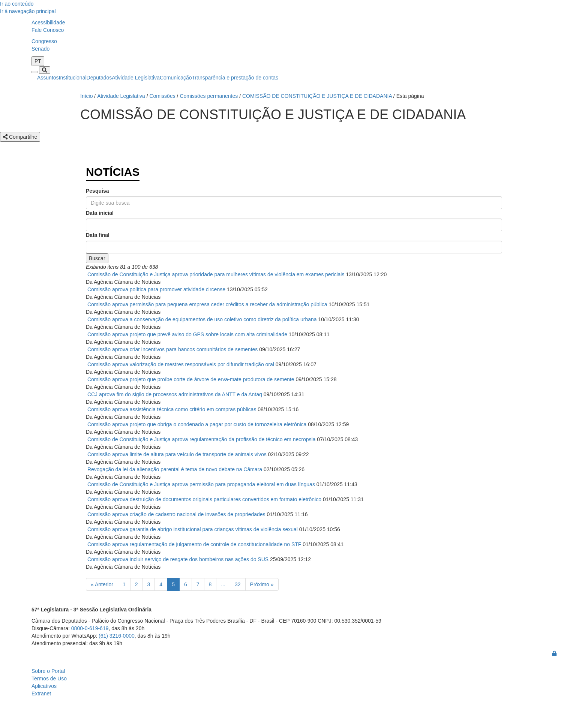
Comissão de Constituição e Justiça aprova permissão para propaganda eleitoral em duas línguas (201, 484)
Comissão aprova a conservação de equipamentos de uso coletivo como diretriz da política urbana (202, 319)
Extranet (41, 694)
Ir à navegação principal (28, 11)
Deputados (99, 78)
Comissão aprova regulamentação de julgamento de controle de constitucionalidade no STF (194, 544)
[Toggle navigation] (34, 72)
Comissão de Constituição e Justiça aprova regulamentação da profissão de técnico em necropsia (202, 439)
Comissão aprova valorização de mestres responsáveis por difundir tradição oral (181, 364)
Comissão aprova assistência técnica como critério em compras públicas (172, 409)
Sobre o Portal (48, 671)
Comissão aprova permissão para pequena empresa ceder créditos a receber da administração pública (207, 304)
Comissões (162, 96)
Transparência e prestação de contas (235, 78)
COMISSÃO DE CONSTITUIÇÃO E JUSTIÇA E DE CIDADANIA (317, 96)
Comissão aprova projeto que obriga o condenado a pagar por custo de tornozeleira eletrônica (197, 424)
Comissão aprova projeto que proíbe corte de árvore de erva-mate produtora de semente (191, 379)
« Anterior (102, 584)
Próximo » (262, 584)
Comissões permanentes (209, 96)
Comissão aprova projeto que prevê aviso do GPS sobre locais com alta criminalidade (187, 334)
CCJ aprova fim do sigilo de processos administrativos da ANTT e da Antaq (175, 394)
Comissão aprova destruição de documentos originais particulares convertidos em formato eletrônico (204, 499)
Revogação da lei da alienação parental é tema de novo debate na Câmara (175, 469)
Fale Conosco (48, 30)
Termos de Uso (49, 679)
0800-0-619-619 (90, 628)
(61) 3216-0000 (117, 636)
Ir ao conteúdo (17, 4)
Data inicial (100, 213)
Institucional (73, 78)
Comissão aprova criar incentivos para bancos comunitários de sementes (172, 349)
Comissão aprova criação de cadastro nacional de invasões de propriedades (176, 514)
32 (238, 584)
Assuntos (48, 78)
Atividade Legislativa (136, 78)
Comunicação (176, 78)
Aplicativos (44, 686)
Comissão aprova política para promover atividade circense (156, 289)
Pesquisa (97, 191)
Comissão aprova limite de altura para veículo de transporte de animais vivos (177, 454)
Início (86, 96)
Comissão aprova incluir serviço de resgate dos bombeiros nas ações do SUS (178, 559)
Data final (98, 235)
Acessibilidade (48, 22)
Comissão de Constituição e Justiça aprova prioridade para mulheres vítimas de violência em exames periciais (216, 274)
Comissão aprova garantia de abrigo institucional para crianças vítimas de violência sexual (193, 529)
